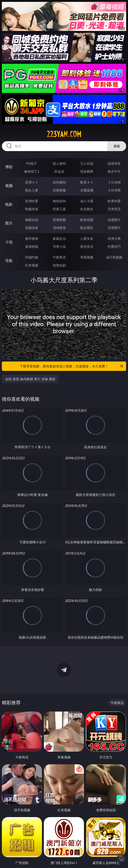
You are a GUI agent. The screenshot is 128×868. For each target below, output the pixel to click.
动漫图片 (114, 220)
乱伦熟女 (87, 209)
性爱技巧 (114, 246)
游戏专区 (114, 163)
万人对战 (87, 163)
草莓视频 (87, 257)
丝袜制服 (59, 190)
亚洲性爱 (32, 201)
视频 (9, 186)
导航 (9, 261)
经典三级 (59, 209)
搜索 (117, 146)
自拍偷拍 (59, 182)
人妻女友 (87, 238)
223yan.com (64, 134)
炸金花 (59, 171)
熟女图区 (87, 228)
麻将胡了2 (32, 171)
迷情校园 (32, 246)
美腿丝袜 (32, 228)
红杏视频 (32, 265)
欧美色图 (87, 220)
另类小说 (59, 246)
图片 (9, 223)
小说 (9, 242)
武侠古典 (114, 238)
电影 (9, 204)
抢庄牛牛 (114, 171)
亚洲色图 (59, 220)
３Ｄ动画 (114, 182)
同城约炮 (32, 257)
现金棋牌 (87, 171)
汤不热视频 (114, 257)
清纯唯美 (59, 228)
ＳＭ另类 (114, 190)
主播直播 (87, 190)
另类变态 (114, 209)
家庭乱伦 (59, 238)
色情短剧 (59, 265)
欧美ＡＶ (87, 182)
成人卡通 (87, 201)
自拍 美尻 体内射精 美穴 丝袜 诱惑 (30, 379)
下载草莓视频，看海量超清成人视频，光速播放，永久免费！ (72, 366)
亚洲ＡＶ (32, 182)
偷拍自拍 (59, 201)
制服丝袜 (32, 209)
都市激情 (32, 238)
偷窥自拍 (32, 220)
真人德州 (59, 163)
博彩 (9, 167)
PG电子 (32, 163)
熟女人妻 (32, 190)
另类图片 (114, 228)
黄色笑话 (87, 246)
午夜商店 (59, 257)
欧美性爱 (114, 201)
